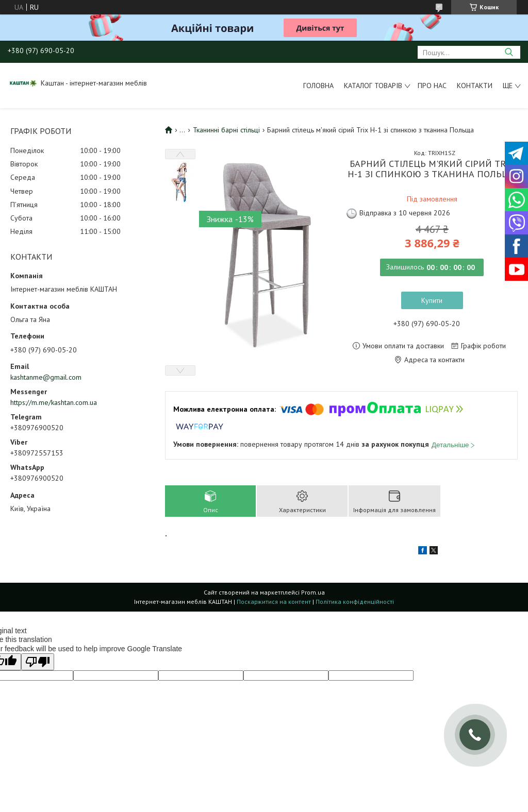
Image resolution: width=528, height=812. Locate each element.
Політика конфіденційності (355, 602)
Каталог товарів (373, 86)
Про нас (432, 86)
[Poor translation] (38, 662)
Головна (318, 86)
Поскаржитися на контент (274, 602)
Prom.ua (313, 592)
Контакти (475, 86)
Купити (432, 300)
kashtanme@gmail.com (46, 377)
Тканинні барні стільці (226, 130)
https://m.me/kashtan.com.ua (54, 402)
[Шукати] (509, 52)
